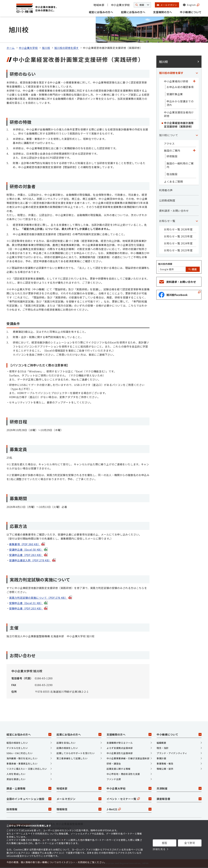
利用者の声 (166, 190)
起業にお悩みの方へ (133, 12)
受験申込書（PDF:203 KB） (28, 608)
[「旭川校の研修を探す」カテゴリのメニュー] (197, 73)
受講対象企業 (175, 94)
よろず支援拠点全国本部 (120, 748)
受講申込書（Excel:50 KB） (28, 550)
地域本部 (99, 5)
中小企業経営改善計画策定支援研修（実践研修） (179, 125)
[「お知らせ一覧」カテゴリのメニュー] (197, 221)
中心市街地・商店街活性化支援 (123, 774)
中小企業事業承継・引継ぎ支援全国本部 (128, 758)
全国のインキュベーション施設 (29, 799)
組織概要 (161, 743)
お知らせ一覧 (167, 221)
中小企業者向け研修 (176, 81)
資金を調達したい (16, 779)
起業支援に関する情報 (118, 769)
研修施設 (172, 156)
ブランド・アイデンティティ (172, 753)
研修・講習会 (114, 764)
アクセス (169, 143)
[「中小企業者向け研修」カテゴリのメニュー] (194, 81)
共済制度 (179, 788)
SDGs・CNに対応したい (19, 753)
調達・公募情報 (29, 788)
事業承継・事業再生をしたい (22, 764)
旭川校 (46, 48)
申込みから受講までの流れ (180, 103)
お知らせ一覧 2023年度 (178, 250)
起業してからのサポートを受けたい (76, 753)
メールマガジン (79, 799)
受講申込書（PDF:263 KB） (28, 555)
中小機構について (191, 12)
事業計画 (161, 758)
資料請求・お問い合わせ (174, 211)
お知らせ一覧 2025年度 (178, 236)
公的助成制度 (167, 200)
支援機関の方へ (162, 12)
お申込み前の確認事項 (180, 87)
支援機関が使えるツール (120, 743)
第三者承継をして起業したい (72, 758)
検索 (193, 269)
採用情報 (29, 809)
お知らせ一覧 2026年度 (178, 229)
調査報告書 (179, 799)
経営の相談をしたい (17, 743)
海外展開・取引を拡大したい (22, 758)
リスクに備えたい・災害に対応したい (27, 769)
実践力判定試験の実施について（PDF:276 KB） (41, 598)
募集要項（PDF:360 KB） (27, 544)
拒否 (165, 843)
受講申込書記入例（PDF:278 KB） (32, 560)
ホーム (11, 48)
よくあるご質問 (173, 181)
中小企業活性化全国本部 (120, 753)
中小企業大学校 (120, 5)
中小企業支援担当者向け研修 (179, 114)
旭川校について (169, 135)
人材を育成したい (16, 774)
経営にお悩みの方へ (101, 12)
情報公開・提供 (165, 769)
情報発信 (79, 809)
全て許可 (190, 843)
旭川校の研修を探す (66, 48)
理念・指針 (163, 748)
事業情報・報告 (165, 764)
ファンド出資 (114, 779)
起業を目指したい (66, 743)
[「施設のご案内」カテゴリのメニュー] (194, 150)
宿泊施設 (172, 174)
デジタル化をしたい (17, 748)
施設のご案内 (172, 150)
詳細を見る (159, 849)
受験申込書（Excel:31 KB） (28, 603)
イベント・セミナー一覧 (129, 799)
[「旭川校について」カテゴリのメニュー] (197, 135)
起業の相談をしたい (67, 748)
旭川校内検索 (165, 264)
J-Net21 (129, 809)
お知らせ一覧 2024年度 (178, 243)
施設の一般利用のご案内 (180, 165)
